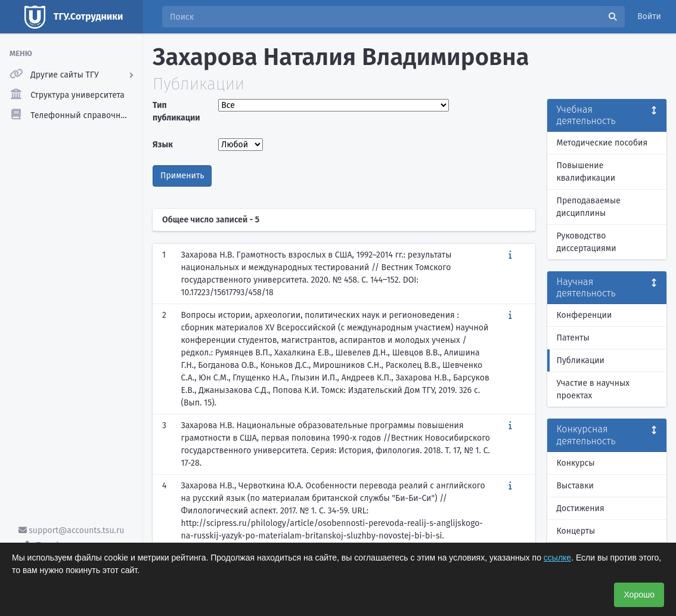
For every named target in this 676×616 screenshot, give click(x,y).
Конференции (584, 315)
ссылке (557, 558)
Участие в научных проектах (593, 389)
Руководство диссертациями (587, 242)
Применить (182, 176)
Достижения (581, 508)
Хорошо (639, 595)
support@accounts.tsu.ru (72, 530)
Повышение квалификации (586, 172)
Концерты (576, 531)
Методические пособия (602, 143)
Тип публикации (176, 112)
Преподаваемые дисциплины (589, 207)
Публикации (581, 360)
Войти (649, 16)
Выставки (575, 486)
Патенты (573, 338)
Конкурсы (576, 463)
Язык (163, 145)
